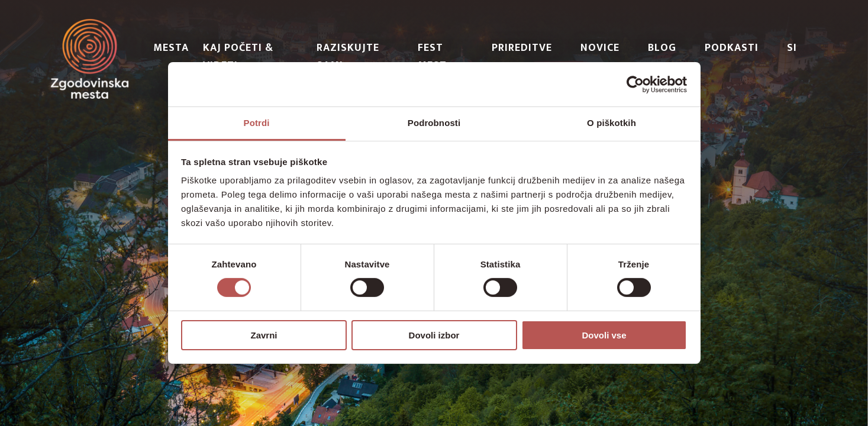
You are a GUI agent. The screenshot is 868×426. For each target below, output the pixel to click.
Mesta (171, 48)
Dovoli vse (604, 335)
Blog (662, 48)
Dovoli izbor (434, 335)
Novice (600, 48)
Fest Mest (432, 57)
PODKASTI (732, 48)
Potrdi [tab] (257, 123)
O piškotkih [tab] (612, 123)
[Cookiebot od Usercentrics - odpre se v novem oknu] (635, 84)
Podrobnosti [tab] (434, 123)
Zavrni (264, 335)
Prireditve (522, 48)
